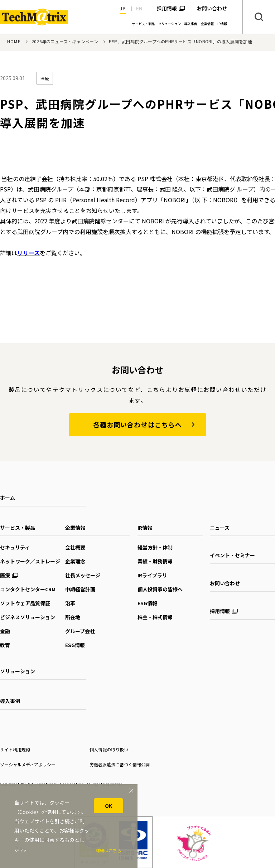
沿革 (70, 603)
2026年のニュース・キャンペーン (65, 41)
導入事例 (10, 701)
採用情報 (167, 8)
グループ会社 (80, 631)
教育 (5, 645)
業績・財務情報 (155, 561)
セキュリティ (15, 547)
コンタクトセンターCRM (28, 589)
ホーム (8, 498)
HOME (14, 41)
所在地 (73, 617)
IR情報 (145, 528)
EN (139, 8)
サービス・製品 (18, 528)
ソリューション (18, 671)
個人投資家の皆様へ (160, 589)
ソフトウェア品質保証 (25, 603)
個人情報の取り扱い (109, 749)
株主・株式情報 (155, 617)
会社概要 (75, 547)
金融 (5, 631)
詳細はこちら (108, 850)
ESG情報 (75, 645)
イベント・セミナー (232, 555)
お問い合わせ (225, 583)
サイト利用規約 (15, 749)
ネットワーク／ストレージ (30, 561)
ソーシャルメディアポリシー (28, 764)
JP (123, 8)
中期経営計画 (80, 589)
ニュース (220, 528)
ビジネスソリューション (28, 617)
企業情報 (75, 528)
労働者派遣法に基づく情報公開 (120, 764)
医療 (5, 575)
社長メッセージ (83, 575)
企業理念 (75, 561)
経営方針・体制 (155, 547)
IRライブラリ (152, 575)
